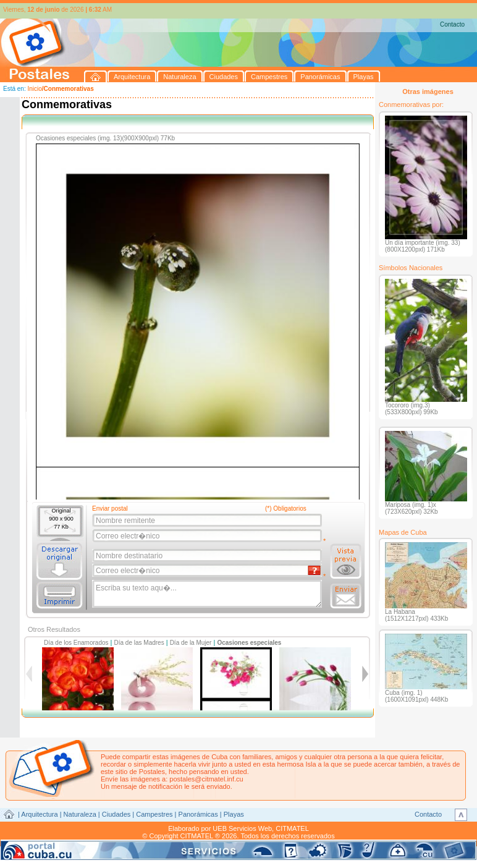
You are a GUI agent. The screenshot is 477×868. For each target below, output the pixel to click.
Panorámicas (198, 814)
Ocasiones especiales (249, 643)
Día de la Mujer (191, 643)
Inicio (34, 89)
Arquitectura (39, 814)
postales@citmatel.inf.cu (206, 779)
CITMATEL (292, 828)
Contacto (452, 24)
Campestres (154, 814)
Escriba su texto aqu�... (208, 594)
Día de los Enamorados (76, 643)
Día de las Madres (139, 643)
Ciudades (116, 814)
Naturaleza (80, 814)
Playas (234, 814)
